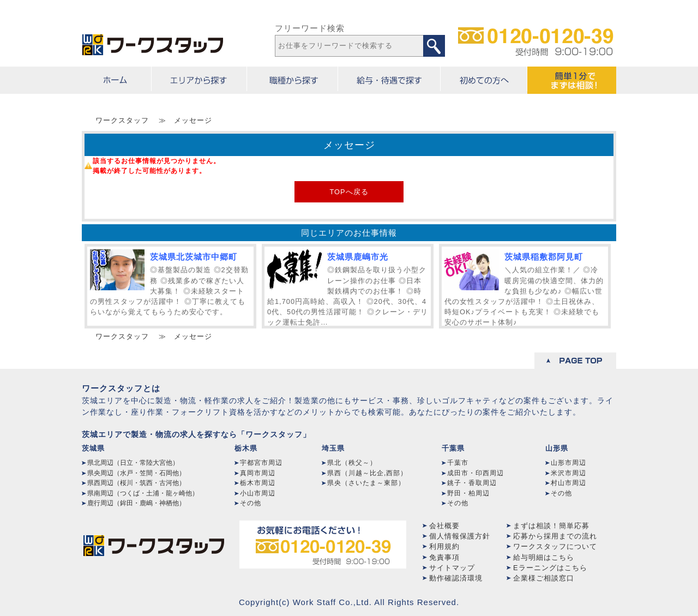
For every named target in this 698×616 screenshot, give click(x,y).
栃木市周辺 (258, 483)
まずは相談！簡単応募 (551, 526)
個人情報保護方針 (460, 536)
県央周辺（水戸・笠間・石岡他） (136, 473)
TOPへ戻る (349, 192)
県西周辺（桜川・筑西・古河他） (136, 483)
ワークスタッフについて (555, 546)
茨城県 (93, 448)
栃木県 (246, 448)
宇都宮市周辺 (261, 463)
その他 (251, 503)
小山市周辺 (258, 493)
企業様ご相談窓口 (544, 578)
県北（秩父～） (352, 463)
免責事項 (444, 557)
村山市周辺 (568, 483)
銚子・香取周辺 (472, 483)
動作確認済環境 (456, 578)
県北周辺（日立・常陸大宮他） (133, 463)
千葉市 (458, 463)
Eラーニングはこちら (550, 568)
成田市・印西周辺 (476, 473)
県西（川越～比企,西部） (367, 473)
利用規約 (444, 546)
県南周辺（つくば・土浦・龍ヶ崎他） (143, 493)
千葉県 (453, 448)
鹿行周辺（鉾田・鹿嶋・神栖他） (136, 503)
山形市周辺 (568, 463)
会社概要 (444, 526)
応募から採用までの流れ (555, 536)
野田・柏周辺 (468, 493)
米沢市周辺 (568, 473)
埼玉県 (333, 448)
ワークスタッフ (122, 120)
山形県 (557, 448)
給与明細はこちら (544, 557)
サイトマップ (452, 568)
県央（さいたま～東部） (366, 483)
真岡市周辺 (258, 473)
